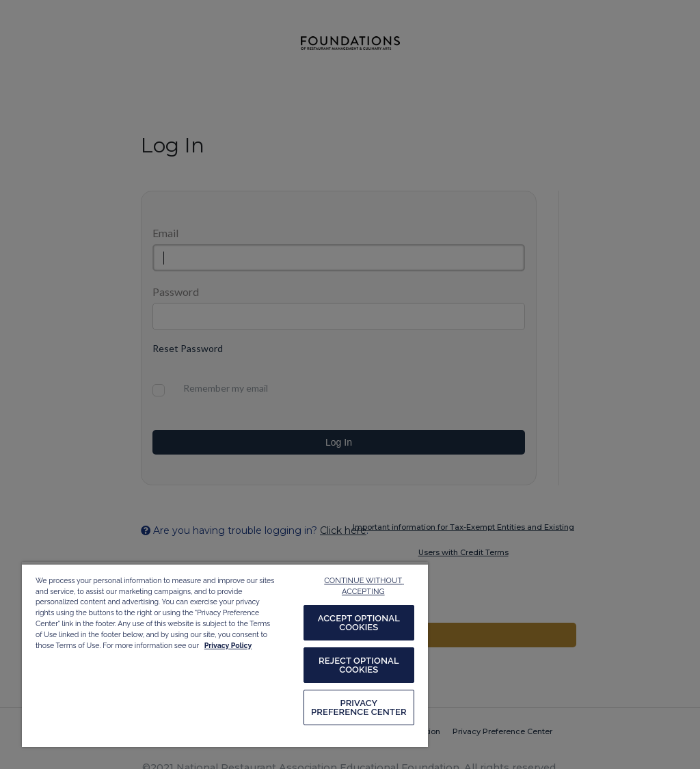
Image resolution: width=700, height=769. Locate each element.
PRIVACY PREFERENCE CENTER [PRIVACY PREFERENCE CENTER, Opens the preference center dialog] (359, 707)
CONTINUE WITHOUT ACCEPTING (364, 586)
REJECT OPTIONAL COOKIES (359, 665)
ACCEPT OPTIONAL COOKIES (359, 623)
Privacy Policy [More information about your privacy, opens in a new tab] (228, 645)
